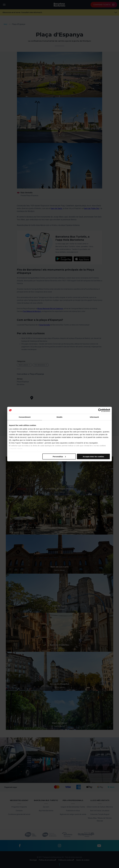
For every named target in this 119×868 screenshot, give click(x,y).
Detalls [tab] (59, 417)
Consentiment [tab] (25, 417)
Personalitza (59, 456)
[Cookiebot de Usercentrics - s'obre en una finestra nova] (100, 410)
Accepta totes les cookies (93, 456)
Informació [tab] (94, 417)
